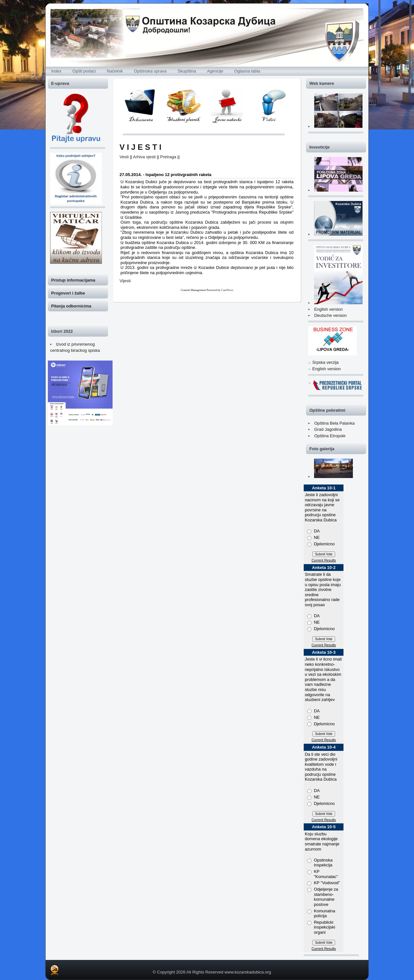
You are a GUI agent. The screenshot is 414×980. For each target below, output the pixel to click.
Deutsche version (330, 315)
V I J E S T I (141, 147)
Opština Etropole (330, 436)
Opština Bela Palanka (334, 423)
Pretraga (168, 157)
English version (328, 309)
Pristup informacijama (73, 280)
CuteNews (227, 290)
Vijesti (125, 281)
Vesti (124, 157)
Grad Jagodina (328, 429)
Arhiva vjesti (144, 157)
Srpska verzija (325, 362)
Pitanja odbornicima (71, 306)
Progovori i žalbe (68, 293)
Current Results (324, 560)
